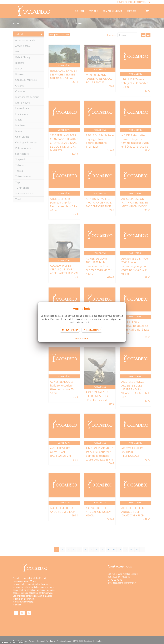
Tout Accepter (92, 330)
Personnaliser (82, 338)
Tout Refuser (70, 330)
